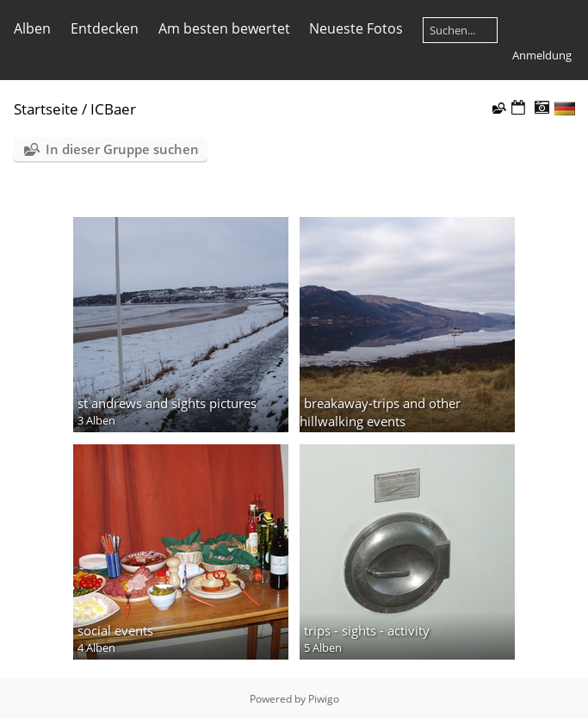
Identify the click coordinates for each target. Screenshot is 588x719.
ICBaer (113, 109)
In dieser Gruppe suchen (122, 149)
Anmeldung (542, 55)
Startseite (46, 109)
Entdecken (105, 28)
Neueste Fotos (356, 28)
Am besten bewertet (224, 28)
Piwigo (324, 699)
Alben (32, 28)
